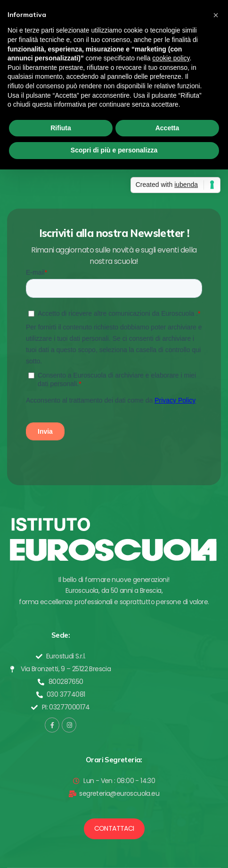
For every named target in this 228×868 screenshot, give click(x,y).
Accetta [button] (167, 128)
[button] (114, 829)
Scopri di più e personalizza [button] (114, 150)
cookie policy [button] (171, 58)
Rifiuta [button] (61, 128)
